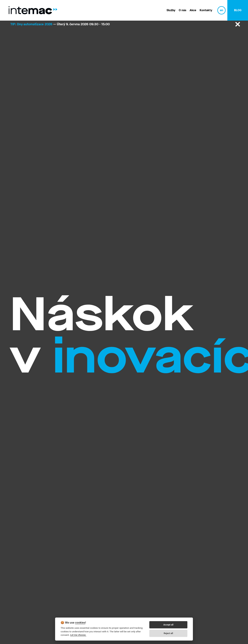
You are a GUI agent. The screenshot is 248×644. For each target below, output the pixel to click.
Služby (171, 10)
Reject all (168, 633)
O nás (182, 10)
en (222, 10)
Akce (193, 10)
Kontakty (206, 10)
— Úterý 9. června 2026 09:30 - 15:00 (60, 24)
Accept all (168, 625)
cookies (80, 623)
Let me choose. (78, 635)
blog (238, 10)
